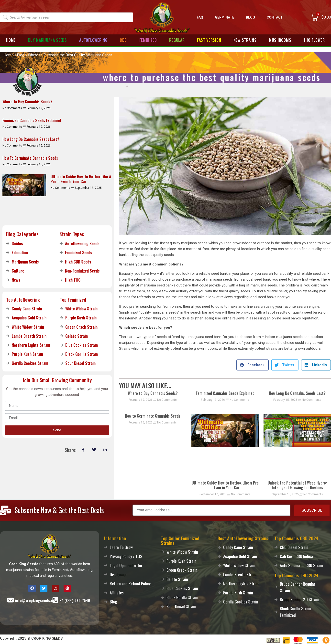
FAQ (200, 17)
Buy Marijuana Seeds (48, 40)
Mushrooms (280, 40)
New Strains (245, 40)
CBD (123, 40)
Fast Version (209, 40)
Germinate (225, 17)
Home (11, 40)
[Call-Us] (55, 600)
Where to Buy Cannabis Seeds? (153, 393)
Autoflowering (93, 40)
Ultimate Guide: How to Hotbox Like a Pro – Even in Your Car (225, 485)
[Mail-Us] (11, 600)
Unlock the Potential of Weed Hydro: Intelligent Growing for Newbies (297, 485)
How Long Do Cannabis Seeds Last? (297, 393)
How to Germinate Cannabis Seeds (153, 416)
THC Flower (314, 40)
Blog (250, 17)
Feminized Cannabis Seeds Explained (225, 393)
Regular (177, 40)
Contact (275, 17)
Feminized (148, 40)
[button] (253, 365)
